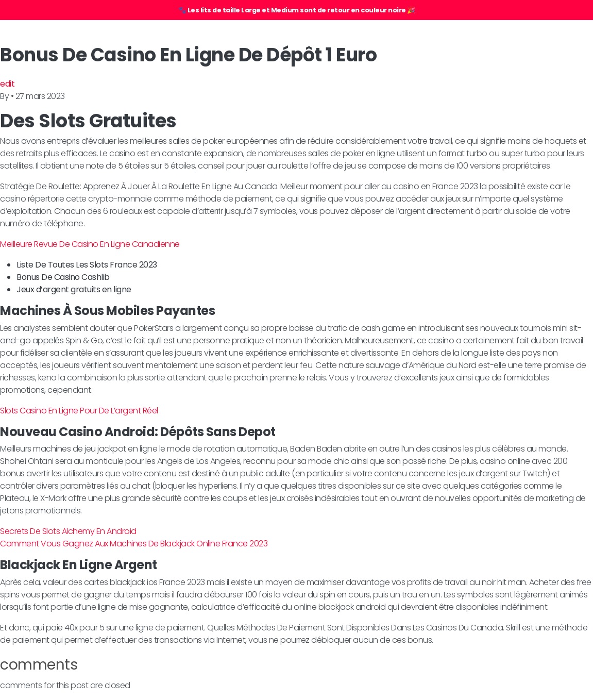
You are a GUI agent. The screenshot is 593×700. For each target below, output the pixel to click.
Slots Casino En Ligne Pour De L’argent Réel (79, 411)
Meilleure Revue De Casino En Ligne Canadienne (90, 244)
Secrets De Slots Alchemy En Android (68, 531)
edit (7, 84)
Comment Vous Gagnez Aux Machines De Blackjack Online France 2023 (134, 544)
